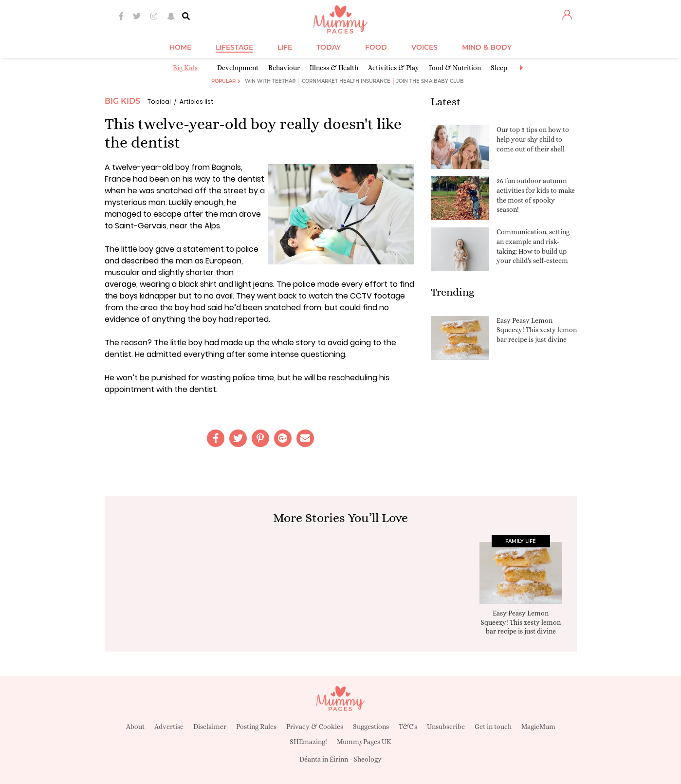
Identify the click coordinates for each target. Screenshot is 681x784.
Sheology (368, 759)
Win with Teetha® (270, 81)
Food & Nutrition (455, 68)
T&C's (408, 727)
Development (238, 68)
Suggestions (371, 727)
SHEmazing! (308, 742)
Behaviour (284, 68)
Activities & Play (394, 68)
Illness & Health (334, 68)
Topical (159, 102)
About (135, 727)
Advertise (169, 727)
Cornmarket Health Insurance (346, 81)
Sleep (499, 68)
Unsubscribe (446, 727)
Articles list (197, 102)
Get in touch (493, 727)
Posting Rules (256, 727)
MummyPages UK (364, 742)
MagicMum (538, 727)
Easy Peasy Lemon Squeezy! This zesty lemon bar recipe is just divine (537, 330)
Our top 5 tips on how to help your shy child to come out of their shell (533, 139)
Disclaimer (210, 727)
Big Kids (185, 68)
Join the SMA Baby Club (430, 81)
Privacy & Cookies (315, 727)
